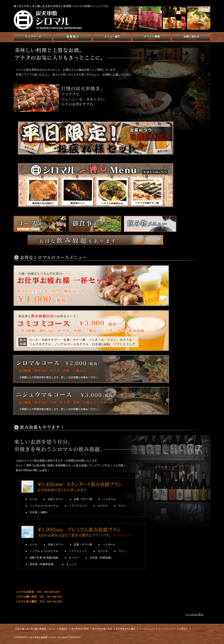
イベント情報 (152, 37)
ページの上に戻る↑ (195, 614)
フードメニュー (147, 629)
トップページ (33, 37)
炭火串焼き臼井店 (80, 629)
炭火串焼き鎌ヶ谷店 (102, 629)
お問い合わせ (191, 37)
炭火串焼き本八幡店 (126, 629)
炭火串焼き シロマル (49, 19)
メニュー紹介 (112, 37)
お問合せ (183, 629)
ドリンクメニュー (167, 629)
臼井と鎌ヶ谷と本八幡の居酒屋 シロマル (35, 629)
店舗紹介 (72, 37)
